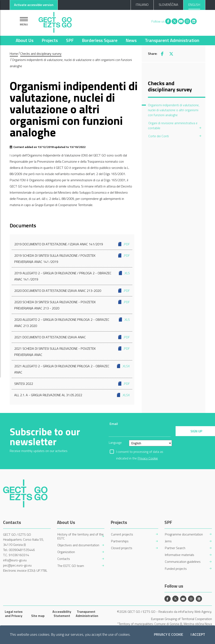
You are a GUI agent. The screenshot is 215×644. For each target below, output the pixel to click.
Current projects (122, 534)
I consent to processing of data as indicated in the (140, 452)
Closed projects (122, 548)
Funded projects (176, 569)
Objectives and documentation (78, 545)
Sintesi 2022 (72, 384)
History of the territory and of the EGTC (80, 536)
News (131, 40)
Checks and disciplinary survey (41, 54)
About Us (25, 40)
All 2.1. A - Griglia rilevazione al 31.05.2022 (72, 395)
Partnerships (120, 541)
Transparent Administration (172, 40)
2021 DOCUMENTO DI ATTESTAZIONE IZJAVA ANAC (72, 337)
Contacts (64, 559)
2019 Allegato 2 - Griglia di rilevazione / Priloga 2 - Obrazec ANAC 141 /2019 (72, 276)
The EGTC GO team (71, 566)
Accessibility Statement (62, 614)
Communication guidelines (183, 562)
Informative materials (180, 555)
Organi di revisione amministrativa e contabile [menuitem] (173, 125)
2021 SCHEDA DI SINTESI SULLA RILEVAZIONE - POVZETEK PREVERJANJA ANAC (72, 351)
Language (115, 442)
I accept (198, 635)
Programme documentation (184, 534)
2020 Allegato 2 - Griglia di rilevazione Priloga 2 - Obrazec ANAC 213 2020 (72, 322)
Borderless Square (100, 40)
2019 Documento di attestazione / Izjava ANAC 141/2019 (72, 244)
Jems (168, 541)
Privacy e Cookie (169, 635)
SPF (70, 40)
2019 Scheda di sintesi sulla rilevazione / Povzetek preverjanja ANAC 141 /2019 (72, 258)
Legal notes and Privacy (14, 614)
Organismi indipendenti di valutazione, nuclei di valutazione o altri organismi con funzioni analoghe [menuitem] (174, 110)
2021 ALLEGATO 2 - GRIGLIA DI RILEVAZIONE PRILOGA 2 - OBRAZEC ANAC (72, 369)
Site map (38, 616)
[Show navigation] (24, 21)
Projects (50, 40)
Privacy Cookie (148, 458)
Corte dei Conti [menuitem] (159, 136)
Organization (66, 552)
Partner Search (175, 548)
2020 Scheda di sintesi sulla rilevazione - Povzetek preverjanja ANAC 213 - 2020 (72, 305)
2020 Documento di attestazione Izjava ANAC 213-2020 (72, 291)
